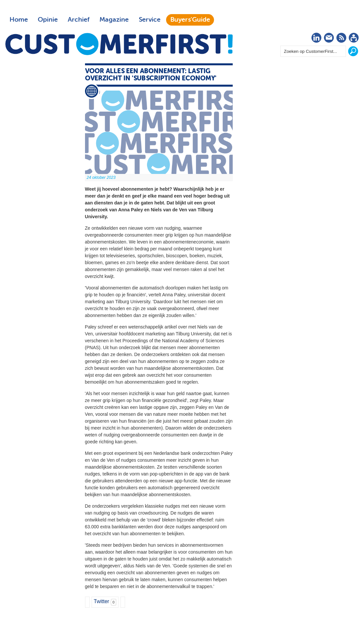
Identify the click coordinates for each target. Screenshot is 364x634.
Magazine (114, 20)
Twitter (102, 601)
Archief (79, 20)
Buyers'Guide (190, 20)
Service (150, 20)
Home (19, 20)
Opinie (48, 20)
